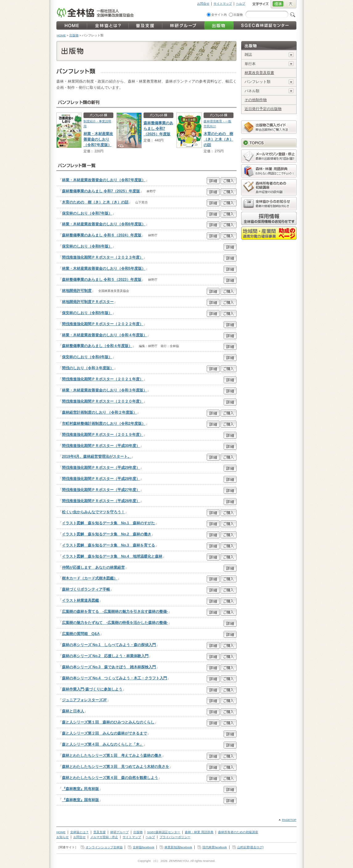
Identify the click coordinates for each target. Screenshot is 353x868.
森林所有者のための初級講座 (238, 832)
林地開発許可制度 (77, 291)
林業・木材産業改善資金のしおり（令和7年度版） (98, 139)
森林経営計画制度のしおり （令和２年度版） (99, 412)
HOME (61, 35)
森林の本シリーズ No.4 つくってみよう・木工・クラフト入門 (114, 678)
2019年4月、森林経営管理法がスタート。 (97, 457)
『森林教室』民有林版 (80, 789)
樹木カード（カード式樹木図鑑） (90, 578)
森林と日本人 (73, 711)
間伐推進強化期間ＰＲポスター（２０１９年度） (103, 435)
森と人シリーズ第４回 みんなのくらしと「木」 (103, 744)
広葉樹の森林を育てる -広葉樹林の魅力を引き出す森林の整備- (115, 612)
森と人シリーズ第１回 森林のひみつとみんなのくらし (108, 722)
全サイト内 (219, 15)
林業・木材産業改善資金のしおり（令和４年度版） (104, 335)
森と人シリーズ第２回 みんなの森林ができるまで (104, 733)
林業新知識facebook (178, 847)
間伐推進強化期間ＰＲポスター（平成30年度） (101, 446)
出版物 (238, 15)
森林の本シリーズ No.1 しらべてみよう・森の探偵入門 (109, 645)
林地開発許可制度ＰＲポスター (88, 302)
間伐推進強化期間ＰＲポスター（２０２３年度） (103, 257)
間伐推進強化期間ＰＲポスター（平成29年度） (101, 468)
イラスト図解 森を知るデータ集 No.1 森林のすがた (108, 523)
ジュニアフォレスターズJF (84, 700)
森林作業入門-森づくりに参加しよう (92, 689)
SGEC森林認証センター (164, 832)
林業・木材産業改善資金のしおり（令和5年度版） (104, 268)
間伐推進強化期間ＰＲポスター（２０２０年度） (103, 401)
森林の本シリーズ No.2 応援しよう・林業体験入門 (105, 656)
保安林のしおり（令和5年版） (87, 313)
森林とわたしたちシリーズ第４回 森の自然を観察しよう (110, 778)
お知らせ (63, 837)
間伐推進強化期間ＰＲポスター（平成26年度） (101, 501)
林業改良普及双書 (259, 73)
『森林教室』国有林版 (80, 800)
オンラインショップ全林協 (104, 847)
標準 (278, 4)
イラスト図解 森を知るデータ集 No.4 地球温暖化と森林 (112, 556)
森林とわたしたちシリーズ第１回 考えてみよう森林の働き (112, 755)
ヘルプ (241, 4)
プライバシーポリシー (175, 837)
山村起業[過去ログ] (250, 847)
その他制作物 (256, 100)
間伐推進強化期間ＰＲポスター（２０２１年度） (103, 379)
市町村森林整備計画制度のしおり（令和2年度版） (104, 424)
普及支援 (99, 832)
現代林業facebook (215, 847)
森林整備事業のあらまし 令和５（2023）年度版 (102, 280)
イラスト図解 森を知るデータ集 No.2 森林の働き (107, 534)
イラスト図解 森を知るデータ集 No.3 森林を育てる (108, 545)
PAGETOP (289, 820)
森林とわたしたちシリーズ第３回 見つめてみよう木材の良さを (116, 767)
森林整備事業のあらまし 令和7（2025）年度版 (158, 129)
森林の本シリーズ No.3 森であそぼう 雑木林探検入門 (109, 667)
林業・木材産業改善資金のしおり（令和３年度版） (104, 390)
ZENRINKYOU (179, 861)
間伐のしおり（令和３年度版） (88, 368)
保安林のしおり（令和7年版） (87, 213)
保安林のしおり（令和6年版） (87, 246)
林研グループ (120, 832)
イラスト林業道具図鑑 (80, 600)
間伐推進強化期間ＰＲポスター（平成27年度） (101, 490)
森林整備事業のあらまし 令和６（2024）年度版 (102, 235)
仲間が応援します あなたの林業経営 (93, 567)
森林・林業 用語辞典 (199, 832)
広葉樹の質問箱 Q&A (81, 634)
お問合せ (203, 4)
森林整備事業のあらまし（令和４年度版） (97, 346)
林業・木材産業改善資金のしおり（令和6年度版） (104, 224)
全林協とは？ (79, 832)
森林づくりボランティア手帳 (86, 589)
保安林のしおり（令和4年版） (87, 357)
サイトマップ (223, 4)
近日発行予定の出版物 (263, 109)
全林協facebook (144, 847)
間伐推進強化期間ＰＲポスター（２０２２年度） (103, 324)
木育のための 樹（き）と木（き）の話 (218, 139)
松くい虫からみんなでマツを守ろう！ (93, 512)
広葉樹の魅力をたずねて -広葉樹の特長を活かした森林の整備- (115, 623)
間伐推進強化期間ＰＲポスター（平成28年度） (101, 479)
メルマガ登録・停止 (104, 837)
